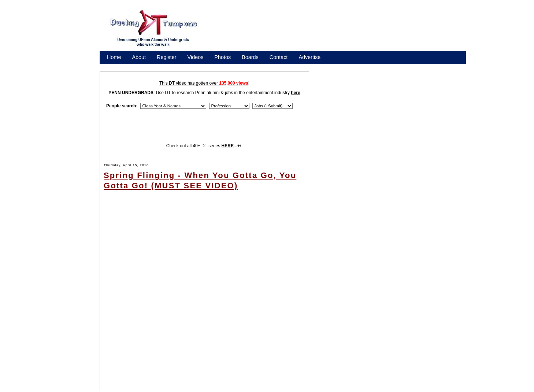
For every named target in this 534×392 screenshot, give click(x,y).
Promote (140, 67)
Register (167, 57)
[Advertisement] (340, 30)
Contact (279, 57)
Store (113, 67)
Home (114, 57)
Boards (250, 57)
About (139, 57)
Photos (222, 57)
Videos (196, 57)
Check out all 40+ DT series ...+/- (205, 146)
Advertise (309, 57)
